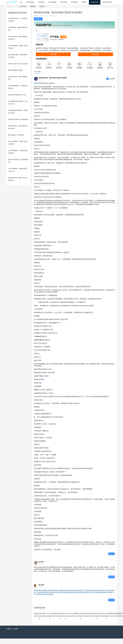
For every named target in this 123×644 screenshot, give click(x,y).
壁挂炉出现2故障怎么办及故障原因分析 (18, 161)
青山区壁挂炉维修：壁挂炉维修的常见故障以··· (18, 56)
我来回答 (38, 19)
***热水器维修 (40, 598)
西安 (41, 620)
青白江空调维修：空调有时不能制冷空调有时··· (18, 143)
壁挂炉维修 (38, 89)
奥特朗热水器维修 (106, 598)
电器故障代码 (18, 6)
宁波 (42, 620)
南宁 (37, 620)
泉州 (122, 620)
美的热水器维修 (76, 596)
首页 (13, 6)
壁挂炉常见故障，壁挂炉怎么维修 (18, 64)
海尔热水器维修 (99, 596)
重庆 (59, 620)
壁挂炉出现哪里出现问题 (15, 70)
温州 (45, 620)
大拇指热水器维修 (64, 596)
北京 (47, 620)
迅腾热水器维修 (73, 598)
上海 (46, 620)
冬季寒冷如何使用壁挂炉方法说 (17, 95)
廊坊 (63, 620)
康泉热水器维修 (84, 598)
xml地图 (15, 634)
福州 (44, 620)
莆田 (120, 620)
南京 (58, 620)
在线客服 (53, 60)
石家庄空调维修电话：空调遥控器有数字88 (18, 87)
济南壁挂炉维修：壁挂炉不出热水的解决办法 (18, 179)
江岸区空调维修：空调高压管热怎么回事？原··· (18, 170)
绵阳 (89, 620)
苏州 (35, 620)
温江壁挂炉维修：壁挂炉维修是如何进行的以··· (18, 38)
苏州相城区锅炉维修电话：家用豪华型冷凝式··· (18, 112)
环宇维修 (8, 6)
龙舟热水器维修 (95, 598)
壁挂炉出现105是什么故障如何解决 (18, 119)
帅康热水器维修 (53, 596)
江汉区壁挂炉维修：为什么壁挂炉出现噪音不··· (18, 20)
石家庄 (40, 622)
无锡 (36, 620)
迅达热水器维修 (48, 600)
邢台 (64, 620)
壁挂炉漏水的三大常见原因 (16, 135)
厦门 (90, 620)
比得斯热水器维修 (62, 598)
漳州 (121, 620)
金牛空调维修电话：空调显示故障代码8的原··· (18, 152)
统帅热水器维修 (50, 598)
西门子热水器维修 (87, 596)
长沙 (38, 620)
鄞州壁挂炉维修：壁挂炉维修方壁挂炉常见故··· (18, 127)
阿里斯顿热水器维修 (41, 596)
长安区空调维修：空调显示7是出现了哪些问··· (18, 47)
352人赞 (111, 559)
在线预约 (42, 6)
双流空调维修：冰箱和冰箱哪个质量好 (18, 29)
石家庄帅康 (23, 6)
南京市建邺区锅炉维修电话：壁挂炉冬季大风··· (18, 103)
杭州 (53, 620)
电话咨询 (95, 60)
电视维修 (33, 6)
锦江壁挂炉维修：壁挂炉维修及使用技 (18, 78)
